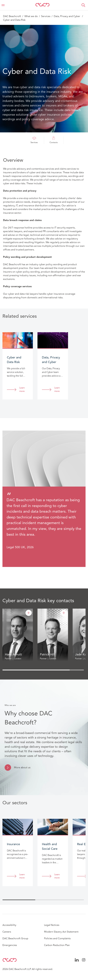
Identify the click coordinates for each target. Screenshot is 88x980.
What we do (31, 16)
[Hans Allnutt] (29, 613)
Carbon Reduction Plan (57, 945)
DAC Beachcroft (12, 16)
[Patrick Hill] (64, 613)
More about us (22, 768)
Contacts (54, 140)
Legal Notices (52, 925)
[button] (83, 5)
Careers (7, 932)
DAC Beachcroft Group (15, 939)
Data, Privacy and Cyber (67, 16)
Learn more (22, 390)
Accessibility (9, 925)
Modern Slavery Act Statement (61, 932)
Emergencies (10, 945)
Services (46, 16)
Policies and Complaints (57, 939)
